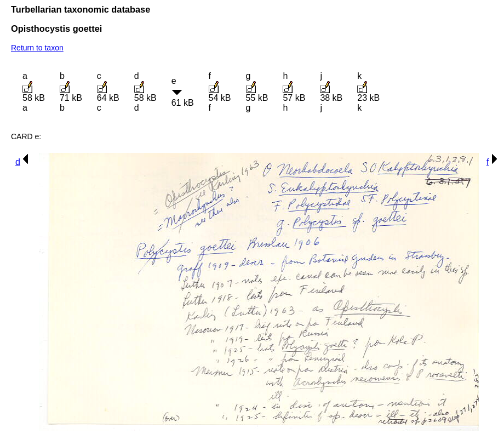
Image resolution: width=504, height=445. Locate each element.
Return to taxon (37, 48)
